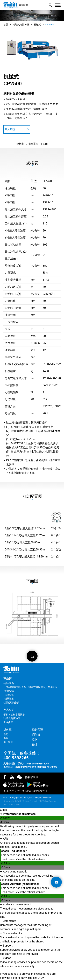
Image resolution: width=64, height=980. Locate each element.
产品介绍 (9, 710)
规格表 (20, 144)
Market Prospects (12, 805)
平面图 (44, 144)
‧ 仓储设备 (9, 695)
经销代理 (38, 730)
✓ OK (41, 978)
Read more (8, 859)
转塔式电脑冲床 (21, 25)
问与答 (36, 735)
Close (3, 810)
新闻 (6, 734)
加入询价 (17, 129)
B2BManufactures (48, 801)
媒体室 (8, 730)
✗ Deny (5, 822)
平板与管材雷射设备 (14, 715)
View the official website (30, 859)
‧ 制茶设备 (9, 699)
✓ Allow (5, 818)
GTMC (18, 801)
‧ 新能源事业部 (11, 703)
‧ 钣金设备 (9, 683)
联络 (35, 740)
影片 (6, 738)
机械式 (37, 25)
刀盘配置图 (32, 144)
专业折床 (8, 722)
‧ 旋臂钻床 (9, 691)
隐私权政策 (32, 777)
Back (32, 656)
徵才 (35, 745)
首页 (6, 25)
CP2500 (50, 25)
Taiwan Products (31, 801)
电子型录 (8, 742)
